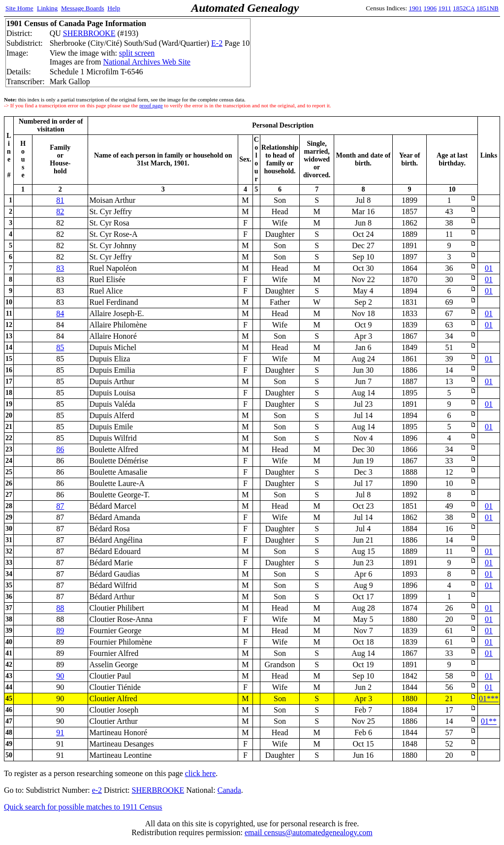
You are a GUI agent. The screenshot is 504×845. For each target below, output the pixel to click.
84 (60, 313)
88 (60, 608)
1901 (416, 8)
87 (60, 506)
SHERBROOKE (89, 33)
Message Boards (83, 8)
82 (60, 211)
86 (60, 449)
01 (489, 268)
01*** (489, 699)
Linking (47, 8)
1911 (445, 8)
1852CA (464, 8)
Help (114, 8)
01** (489, 721)
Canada (229, 790)
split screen (137, 53)
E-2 (217, 43)
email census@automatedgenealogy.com (309, 832)
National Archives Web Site (147, 62)
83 (60, 268)
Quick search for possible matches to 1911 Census (83, 807)
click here (201, 773)
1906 (430, 8)
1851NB (488, 8)
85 (60, 347)
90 (60, 676)
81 (60, 200)
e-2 (97, 790)
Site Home (19, 8)
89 (60, 631)
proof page (151, 105)
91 (60, 732)
